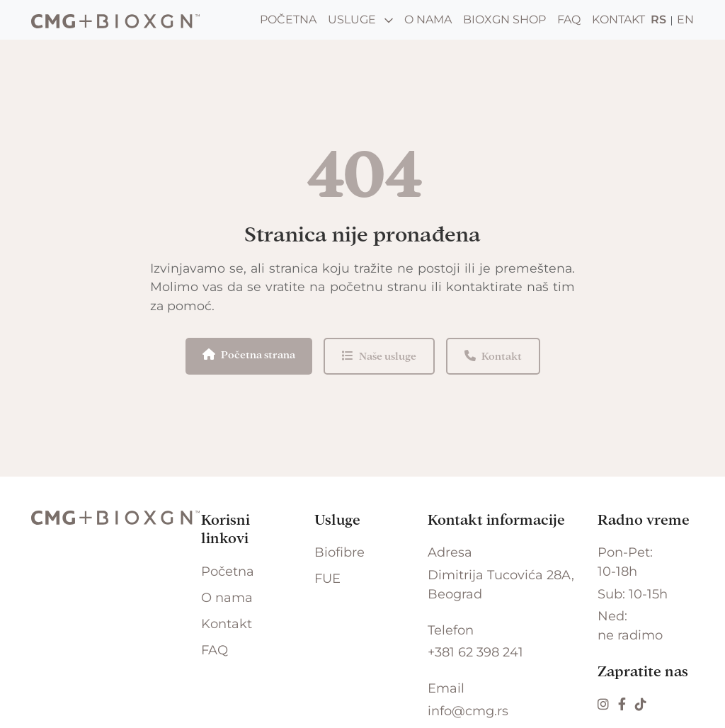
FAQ (569, 19)
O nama (428, 19)
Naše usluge (379, 356)
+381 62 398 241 (475, 652)
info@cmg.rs (468, 711)
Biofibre (339, 552)
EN (685, 19)
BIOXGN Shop (504, 19)
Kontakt (618, 19)
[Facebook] (624, 705)
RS (658, 19)
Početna (288, 19)
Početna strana (249, 354)
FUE (327, 579)
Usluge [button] (360, 19)
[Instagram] (605, 705)
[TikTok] (641, 705)
